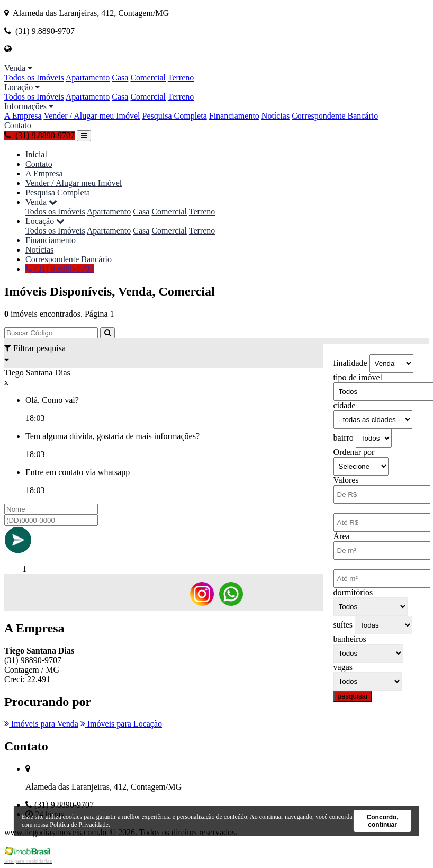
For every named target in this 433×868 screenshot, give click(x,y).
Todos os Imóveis (34, 78)
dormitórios (353, 592)
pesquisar (353, 696)
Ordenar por (354, 452)
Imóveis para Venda (41, 724)
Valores (346, 480)
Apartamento (88, 78)
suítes (343, 625)
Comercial (148, 78)
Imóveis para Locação (121, 724)
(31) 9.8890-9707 (39, 135)
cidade (345, 405)
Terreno (181, 78)
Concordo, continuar (383, 821)
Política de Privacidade (79, 825)
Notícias (276, 116)
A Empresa (23, 116)
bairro (344, 438)
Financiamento (234, 116)
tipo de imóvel (358, 377)
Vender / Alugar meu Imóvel (92, 116)
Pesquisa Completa (175, 116)
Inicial (36, 154)
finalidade (350, 363)
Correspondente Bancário (335, 116)
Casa (120, 78)
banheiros (350, 639)
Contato (18, 125)
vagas (343, 667)
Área (342, 536)
